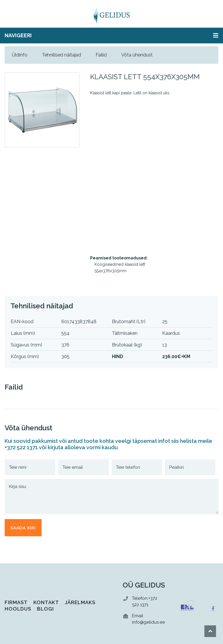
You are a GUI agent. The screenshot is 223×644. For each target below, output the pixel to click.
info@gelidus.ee (148, 622)
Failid (101, 55)
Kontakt (46, 602)
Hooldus (18, 609)
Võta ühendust (137, 55)
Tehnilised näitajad (61, 55)
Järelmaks (80, 602)
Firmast (16, 602)
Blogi (45, 609)
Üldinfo (20, 55)
